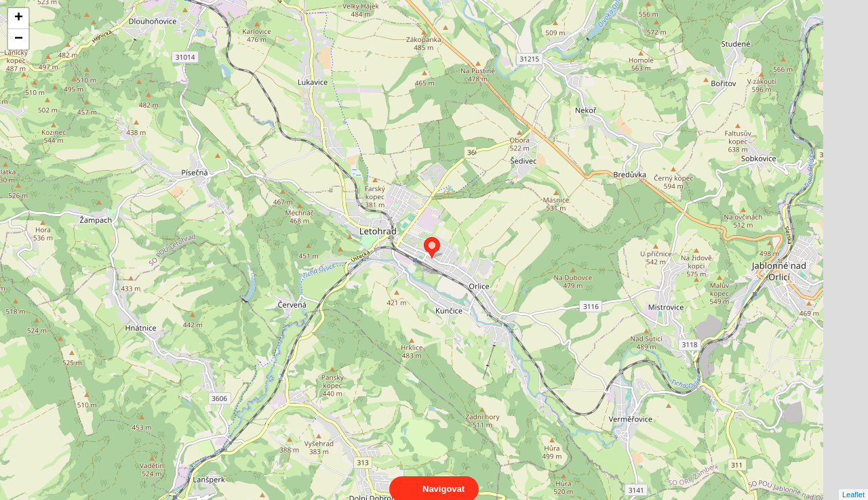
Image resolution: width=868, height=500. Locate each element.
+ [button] (19, 18)
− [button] (19, 39)
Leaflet (853, 482)
